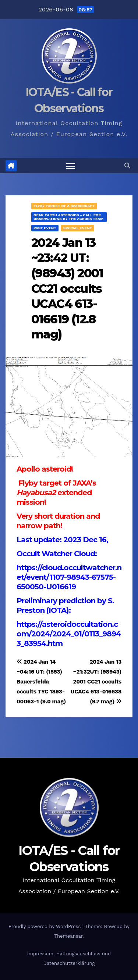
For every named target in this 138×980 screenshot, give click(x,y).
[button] (127, 166)
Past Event (45, 228)
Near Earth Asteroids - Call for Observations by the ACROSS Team (68, 217)
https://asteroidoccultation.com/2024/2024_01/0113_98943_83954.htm (69, 634)
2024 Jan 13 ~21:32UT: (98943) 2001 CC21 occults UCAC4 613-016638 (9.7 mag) (96, 682)
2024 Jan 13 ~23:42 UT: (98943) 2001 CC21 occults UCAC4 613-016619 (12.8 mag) (67, 289)
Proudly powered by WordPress (45, 926)
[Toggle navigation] (71, 166)
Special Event (78, 228)
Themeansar (68, 936)
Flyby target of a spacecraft (64, 206)
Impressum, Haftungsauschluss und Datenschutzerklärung (69, 958)
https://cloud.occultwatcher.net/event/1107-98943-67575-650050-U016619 (69, 577)
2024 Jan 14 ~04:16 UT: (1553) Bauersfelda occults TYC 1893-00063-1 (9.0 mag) (41, 682)
